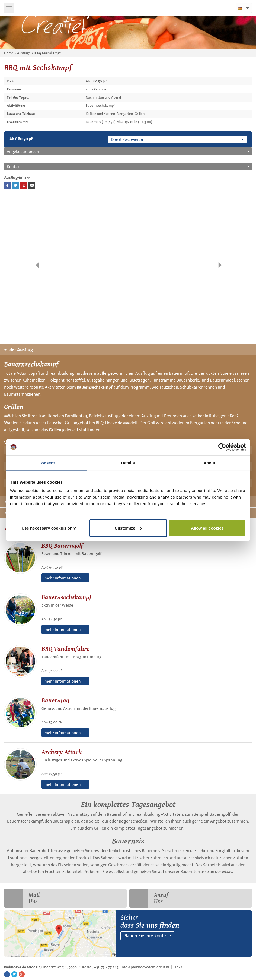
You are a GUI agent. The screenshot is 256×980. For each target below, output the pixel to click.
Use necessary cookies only (49, 528)
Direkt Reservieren (127, 139)
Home (9, 53)
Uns (22, 898)
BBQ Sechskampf (48, 53)
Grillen (55, 430)
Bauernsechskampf (95, 387)
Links (178, 967)
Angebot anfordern (24, 151)
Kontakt (14, 166)
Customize (128, 528)
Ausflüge (24, 53)
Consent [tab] (47, 463)
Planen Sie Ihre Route (145, 936)
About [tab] (209, 463)
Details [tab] (128, 463)
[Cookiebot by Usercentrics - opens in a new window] (222, 447)
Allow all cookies (207, 528)
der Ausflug (18, 350)
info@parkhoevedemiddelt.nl (145, 967)
